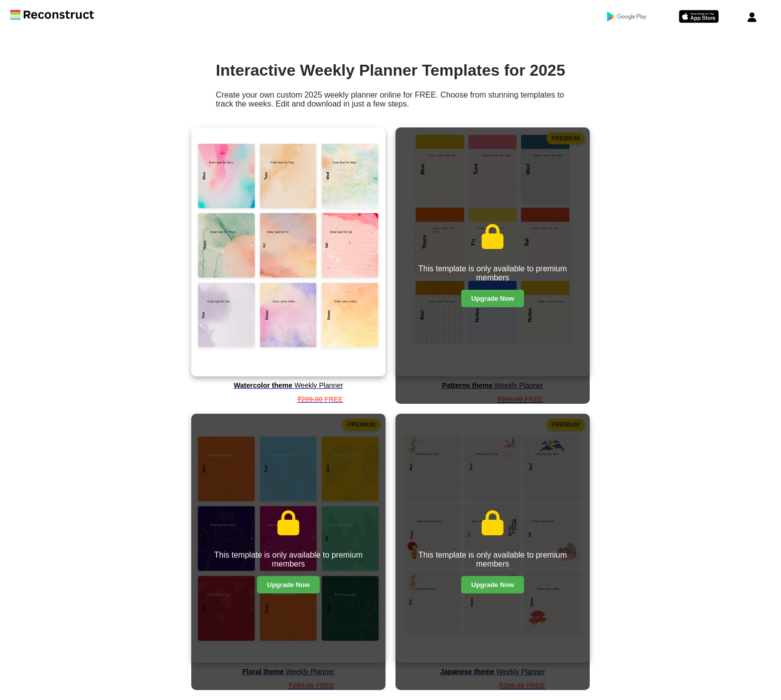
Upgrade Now (493, 298)
